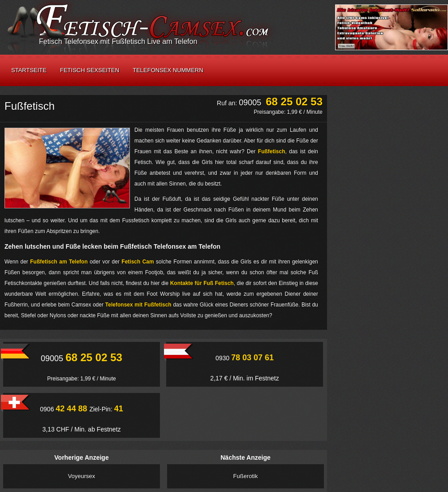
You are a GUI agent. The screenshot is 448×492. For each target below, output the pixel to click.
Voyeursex (82, 476)
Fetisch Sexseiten (90, 70)
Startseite (29, 70)
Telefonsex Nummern (168, 70)
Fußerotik (246, 476)
